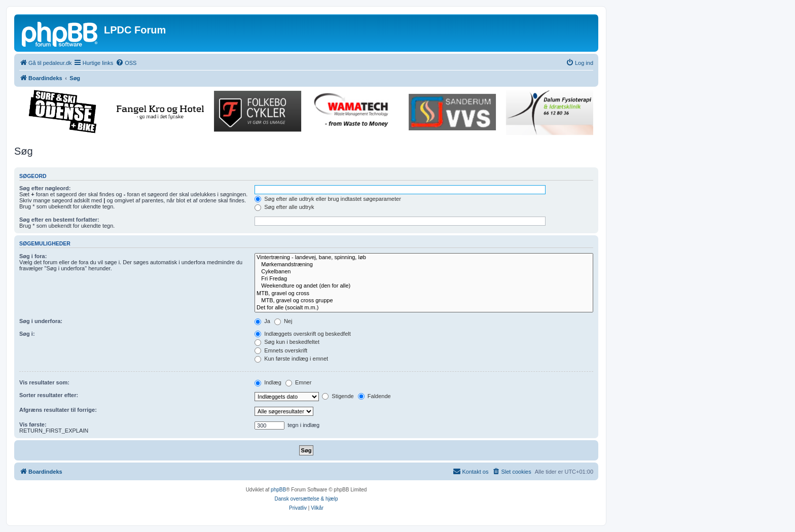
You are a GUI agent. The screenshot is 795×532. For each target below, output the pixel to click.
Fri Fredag (424, 279)
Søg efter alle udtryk (284, 207)
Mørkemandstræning (424, 265)
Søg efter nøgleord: (45, 188)
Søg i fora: (33, 256)
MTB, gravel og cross (424, 294)
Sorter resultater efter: (49, 395)
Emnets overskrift (281, 350)
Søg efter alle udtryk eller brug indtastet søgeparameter (328, 199)
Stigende (338, 396)
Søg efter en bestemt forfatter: (59, 220)
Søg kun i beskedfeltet (287, 342)
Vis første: (33, 424)
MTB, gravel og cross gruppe (424, 301)
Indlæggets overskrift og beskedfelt (303, 334)
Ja (262, 321)
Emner (298, 382)
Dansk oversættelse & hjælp (306, 499)
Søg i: (27, 334)
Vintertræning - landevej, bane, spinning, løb (424, 258)
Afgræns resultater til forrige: (58, 410)
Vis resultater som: (44, 382)
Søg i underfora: (41, 321)
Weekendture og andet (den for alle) (424, 286)
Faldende (374, 396)
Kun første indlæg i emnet (291, 359)
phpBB (278, 490)
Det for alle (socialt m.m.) (424, 308)
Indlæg (268, 382)
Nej (283, 321)
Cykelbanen (424, 272)
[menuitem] (126, 63)
